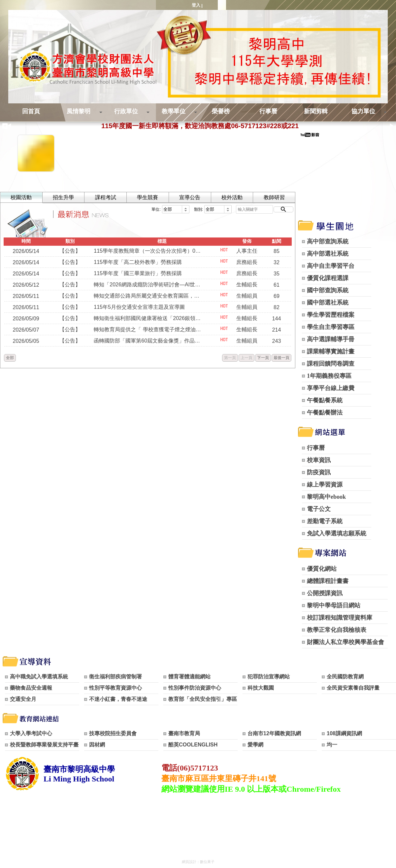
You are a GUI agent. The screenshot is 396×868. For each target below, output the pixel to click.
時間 (26, 241)
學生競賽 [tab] (148, 197)
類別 (70, 241)
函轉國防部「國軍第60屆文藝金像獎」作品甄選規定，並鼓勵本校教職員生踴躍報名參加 (148, 341)
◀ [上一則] (9, 126)
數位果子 (207, 862)
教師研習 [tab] (274, 197)
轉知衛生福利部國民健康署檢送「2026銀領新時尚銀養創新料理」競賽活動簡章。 (148, 318)
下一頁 (263, 358)
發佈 (247, 241)
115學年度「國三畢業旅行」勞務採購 (138, 273)
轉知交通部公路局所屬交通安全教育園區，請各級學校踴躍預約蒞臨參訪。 (148, 296)
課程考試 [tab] (106, 197)
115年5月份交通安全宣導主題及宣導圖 (139, 307)
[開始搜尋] (283, 209)
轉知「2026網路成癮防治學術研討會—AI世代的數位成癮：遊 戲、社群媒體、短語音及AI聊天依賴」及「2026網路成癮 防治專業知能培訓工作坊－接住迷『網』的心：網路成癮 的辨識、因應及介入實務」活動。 (148, 285)
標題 (162, 241)
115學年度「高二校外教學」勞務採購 (138, 262)
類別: (198, 209)
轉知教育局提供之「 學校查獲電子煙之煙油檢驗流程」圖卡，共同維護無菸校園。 (148, 329)
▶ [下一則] (392, 126)
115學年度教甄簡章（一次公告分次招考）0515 (148, 251)
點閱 (277, 241)
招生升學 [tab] (63, 197)
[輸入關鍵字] (254, 209)
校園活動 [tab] (21, 197)
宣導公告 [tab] (190, 197)
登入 (196, 5)
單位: (156, 209)
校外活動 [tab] (232, 197)
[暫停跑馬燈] (3, 126)
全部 (10, 358)
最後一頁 (281, 358)
